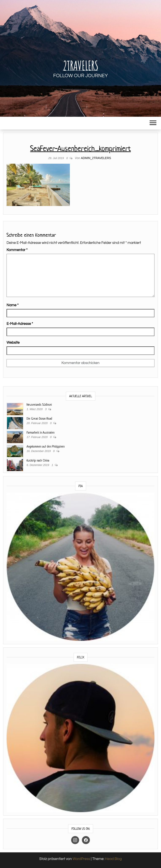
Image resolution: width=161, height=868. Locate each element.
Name (13, 305)
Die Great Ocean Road (39, 418)
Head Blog (113, 859)
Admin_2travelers (96, 158)
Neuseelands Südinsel (39, 404)
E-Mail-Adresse (20, 324)
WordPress (81, 859)
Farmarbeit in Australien (41, 432)
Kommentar (17, 250)
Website (13, 343)
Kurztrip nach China (38, 460)
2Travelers (81, 65)
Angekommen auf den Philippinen (46, 446)
